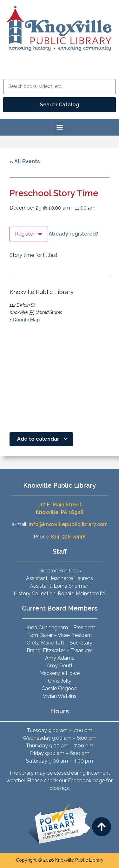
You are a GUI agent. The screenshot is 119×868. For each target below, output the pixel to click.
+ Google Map (25, 320)
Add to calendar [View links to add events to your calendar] (43, 439)
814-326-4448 (68, 537)
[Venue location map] (57, 378)
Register (25, 234)
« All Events (25, 161)
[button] (60, 127)
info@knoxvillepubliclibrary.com (68, 524)
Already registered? (73, 234)
